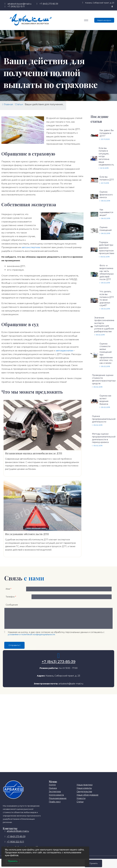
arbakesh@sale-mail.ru (71, 687)
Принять (93, 863)
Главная (8, 104)
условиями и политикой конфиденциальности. (32, 638)
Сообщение (12, 608)
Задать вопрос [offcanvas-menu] (104, 20)
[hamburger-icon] (86, 20)
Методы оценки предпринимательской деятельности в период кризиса (104, 438)
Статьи (19, 104)
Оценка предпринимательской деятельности (104, 419)
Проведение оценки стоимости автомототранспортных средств (104, 379)
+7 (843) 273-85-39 (59, 665)
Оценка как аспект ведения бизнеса (105, 400)
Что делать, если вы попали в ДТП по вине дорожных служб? (107, 298)
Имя (8, 590)
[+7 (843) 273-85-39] (58, 659)
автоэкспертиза (31, 247)
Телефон (11, 599)
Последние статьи (100, 119)
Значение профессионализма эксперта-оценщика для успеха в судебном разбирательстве (104, 325)
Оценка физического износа (106, 195)
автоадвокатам (65, 351)
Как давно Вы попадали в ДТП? (107, 133)
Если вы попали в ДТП (107, 178)
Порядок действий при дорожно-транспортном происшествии (107, 248)
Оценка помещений (106, 229)
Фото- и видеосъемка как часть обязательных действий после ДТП (107, 272)
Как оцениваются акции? (106, 212)
